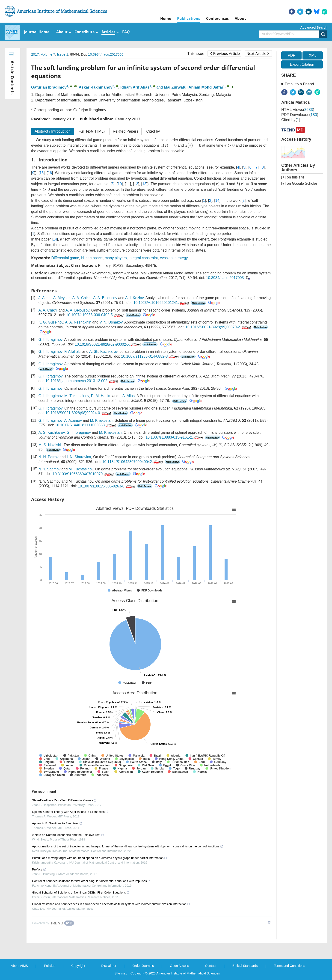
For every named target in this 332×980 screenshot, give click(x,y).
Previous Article (225, 53)
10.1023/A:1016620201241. (162, 303)
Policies (50, 966)
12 (136, 184)
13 (144, 184)
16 (50, 173)
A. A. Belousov (105, 298)
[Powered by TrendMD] (53, 923)
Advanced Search (314, 27)
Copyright (78, 966)
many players (116, 258)
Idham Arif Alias (135, 87)
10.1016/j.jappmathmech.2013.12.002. (82, 381)
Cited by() (291, 120)
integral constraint (143, 258)
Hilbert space (92, 258)
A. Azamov (73, 420)
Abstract (53, 131)
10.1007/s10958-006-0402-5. (95, 315)
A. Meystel (62, 298)
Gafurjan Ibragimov (49, 87)
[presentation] (169, 146)
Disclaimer (109, 966)
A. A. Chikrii (82, 298)
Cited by (153, 131)
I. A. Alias (127, 396)
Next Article (258, 53)
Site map (121, 973)
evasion (166, 258)
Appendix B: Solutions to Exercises (57, 823)
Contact (211, 966)
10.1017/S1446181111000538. (86, 425)
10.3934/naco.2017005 (106, 54)
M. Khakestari (101, 420)
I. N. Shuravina (79, 457)
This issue (196, 53)
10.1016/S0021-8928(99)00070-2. (219, 327)
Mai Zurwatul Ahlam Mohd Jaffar (194, 87)
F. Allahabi (73, 352)
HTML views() (298, 110)
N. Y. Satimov (49, 469)
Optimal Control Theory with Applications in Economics (70, 812)
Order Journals (143, 966)
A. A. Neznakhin (78, 322)
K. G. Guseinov (51, 322)
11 (128, 184)
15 (41, 173)
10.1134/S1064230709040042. (133, 462)
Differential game (65, 258)
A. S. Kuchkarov (52, 432)
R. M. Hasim (101, 396)
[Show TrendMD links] (269, 922)
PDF (291, 55)
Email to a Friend (299, 84)
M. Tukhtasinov (77, 396)
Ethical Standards (245, 966)
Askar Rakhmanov (95, 87)
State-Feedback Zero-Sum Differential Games (64, 800)
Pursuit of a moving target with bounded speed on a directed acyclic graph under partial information (100, 858)
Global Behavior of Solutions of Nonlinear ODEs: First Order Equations (81, 892)
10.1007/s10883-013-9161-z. (175, 437)
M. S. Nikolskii (50, 445)
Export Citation (302, 64)
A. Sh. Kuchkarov (103, 352)
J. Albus (45, 298)
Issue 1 (63, 54)
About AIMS (19, 966)
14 (217, 200)
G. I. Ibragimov (50, 340)
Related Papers (125, 131)
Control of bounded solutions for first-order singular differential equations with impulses (91, 881)
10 (120, 184)
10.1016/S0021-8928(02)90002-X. (108, 344)
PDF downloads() (300, 115)
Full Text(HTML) (92, 131)
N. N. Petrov (49, 457)
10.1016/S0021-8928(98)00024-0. (79, 413)
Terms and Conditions (289, 966)
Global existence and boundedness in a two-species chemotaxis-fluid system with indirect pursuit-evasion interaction (111, 904)
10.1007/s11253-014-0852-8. (150, 356)
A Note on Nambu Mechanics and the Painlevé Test (68, 835)
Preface (39, 869)
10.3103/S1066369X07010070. (84, 474)
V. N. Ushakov (111, 322)
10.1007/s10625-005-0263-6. (107, 486)
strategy (181, 258)
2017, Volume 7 (43, 54)
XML (313, 55)
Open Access (179, 966)
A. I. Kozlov (134, 298)
